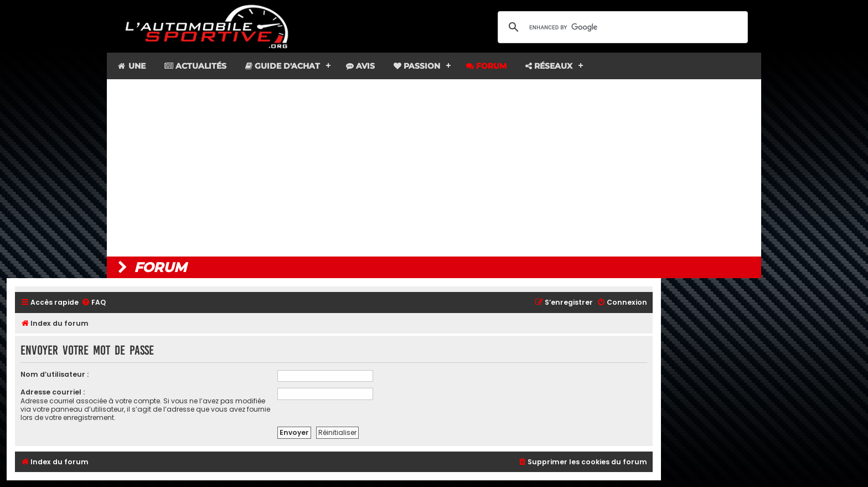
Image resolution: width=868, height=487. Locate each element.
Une (131, 66)
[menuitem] (94, 303)
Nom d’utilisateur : (55, 374)
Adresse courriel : (53, 392)
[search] (621, 27)
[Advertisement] (434, 168)
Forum (486, 66)
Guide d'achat (283, 66)
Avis (360, 66)
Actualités (195, 66)
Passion (417, 66)
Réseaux (549, 66)
